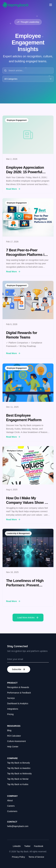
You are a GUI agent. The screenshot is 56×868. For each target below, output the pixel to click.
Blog (9, 730)
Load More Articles (28, 618)
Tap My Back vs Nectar (18, 779)
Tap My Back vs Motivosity (19, 774)
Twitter (27, 846)
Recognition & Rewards (18, 687)
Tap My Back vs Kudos (18, 784)
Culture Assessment (17, 741)
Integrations (13, 709)
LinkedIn (17, 846)
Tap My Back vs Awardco (19, 768)
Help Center (13, 747)
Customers (12, 811)
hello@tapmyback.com (18, 826)
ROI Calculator (14, 736)
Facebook (39, 846)
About (10, 800)
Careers (11, 806)
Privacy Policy (18, 857)
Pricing (10, 714)
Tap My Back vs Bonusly (19, 763)
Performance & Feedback (19, 693)
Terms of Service (36, 857)
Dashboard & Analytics (18, 703)
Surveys (11, 698)
